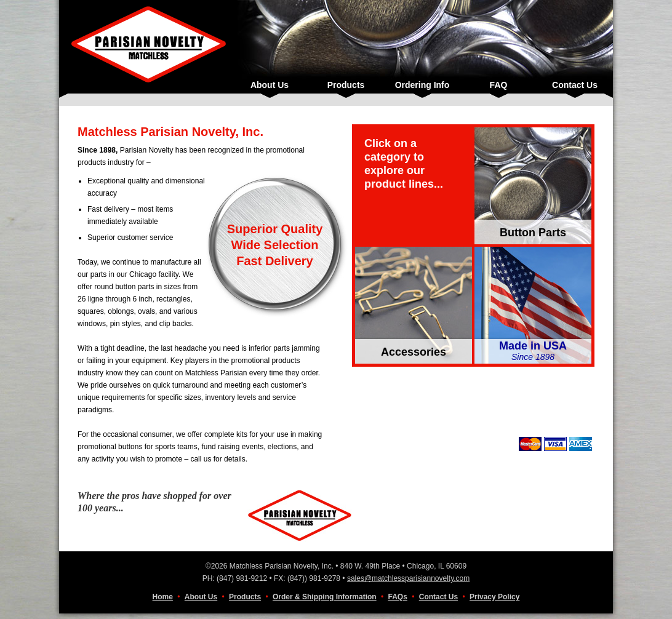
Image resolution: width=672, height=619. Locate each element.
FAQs (398, 597)
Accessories (414, 352)
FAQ (499, 85)
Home (163, 597)
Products (346, 85)
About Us (270, 85)
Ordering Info (422, 85)
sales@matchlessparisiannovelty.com (408, 578)
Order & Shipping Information (325, 597)
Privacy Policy (494, 597)
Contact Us (575, 85)
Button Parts (533, 233)
